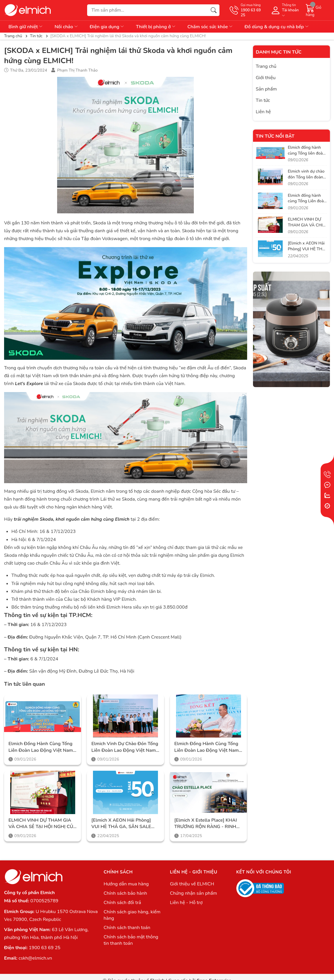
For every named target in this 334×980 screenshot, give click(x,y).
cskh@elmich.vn (35, 958)
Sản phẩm (266, 89)
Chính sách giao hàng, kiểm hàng (132, 915)
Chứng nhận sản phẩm (193, 893)
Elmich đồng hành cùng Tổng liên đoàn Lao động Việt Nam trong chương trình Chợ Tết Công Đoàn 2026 (41, 747)
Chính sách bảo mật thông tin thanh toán (131, 940)
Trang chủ (266, 66)
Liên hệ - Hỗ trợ (186, 903)
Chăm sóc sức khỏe (210, 27)
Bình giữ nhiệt (26, 27)
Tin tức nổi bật (275, 136)
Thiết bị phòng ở (156, 27)
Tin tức (263, 100)
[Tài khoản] (285, 10)
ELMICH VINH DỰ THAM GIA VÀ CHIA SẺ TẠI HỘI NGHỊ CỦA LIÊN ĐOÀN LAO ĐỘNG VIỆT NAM (43, 824)
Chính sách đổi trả (122, 903)
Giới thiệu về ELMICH (192, 884)
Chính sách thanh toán (127, 928)
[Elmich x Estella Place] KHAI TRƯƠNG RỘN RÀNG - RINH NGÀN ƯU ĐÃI (206, 824)
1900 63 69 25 (45, 948)
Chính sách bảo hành (125, 893)
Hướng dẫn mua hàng (126, 884)
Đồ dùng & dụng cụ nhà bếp (277, 27)
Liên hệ (263, 112)
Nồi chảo (66, 27)
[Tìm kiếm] (214, 10)
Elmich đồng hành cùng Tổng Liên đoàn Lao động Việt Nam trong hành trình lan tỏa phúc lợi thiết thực (208, 747)
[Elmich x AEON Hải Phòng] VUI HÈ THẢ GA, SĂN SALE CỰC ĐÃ (121, 824)
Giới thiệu (266, 78)
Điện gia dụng (107, 27)
